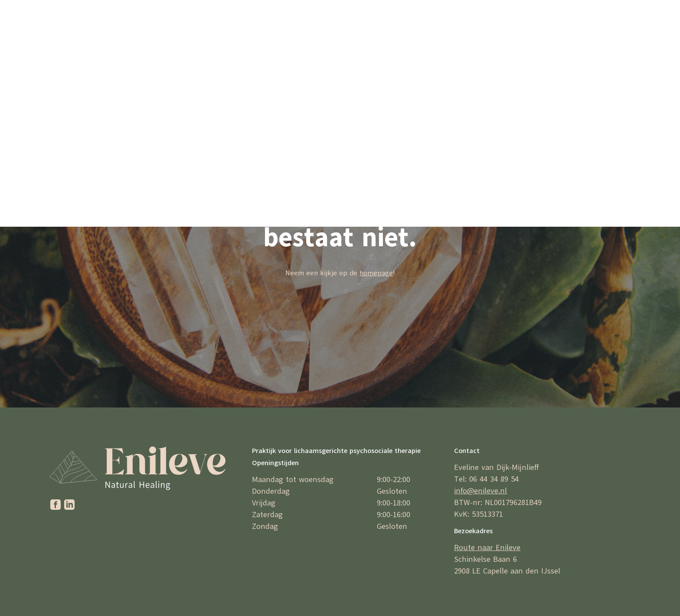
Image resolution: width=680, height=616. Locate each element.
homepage (376, 273)
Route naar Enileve (487, 548)
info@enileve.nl (481, 491)
